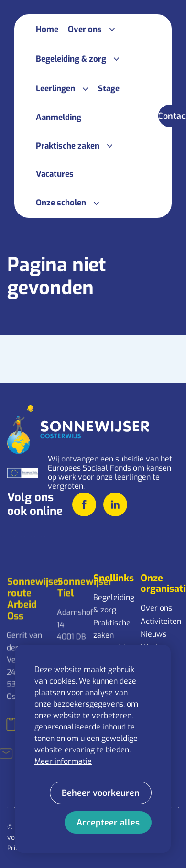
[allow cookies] (108, 822)
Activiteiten (160, 621)
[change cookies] (101, 793)
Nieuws (153, 634)
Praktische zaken (112, 629)
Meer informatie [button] (63, 761)
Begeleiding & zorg (112, 604)
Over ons (156, 608)
